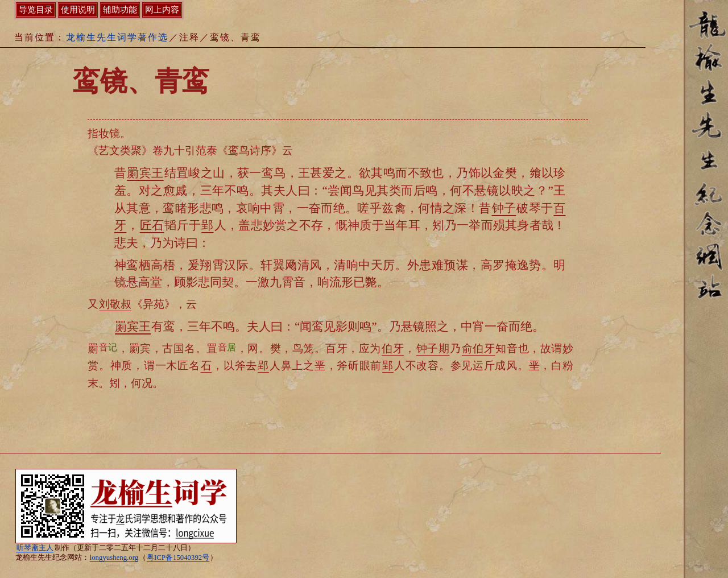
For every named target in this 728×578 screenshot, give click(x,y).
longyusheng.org (114, 558)
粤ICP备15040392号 (178, 558)
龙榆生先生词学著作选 (117, 37)
